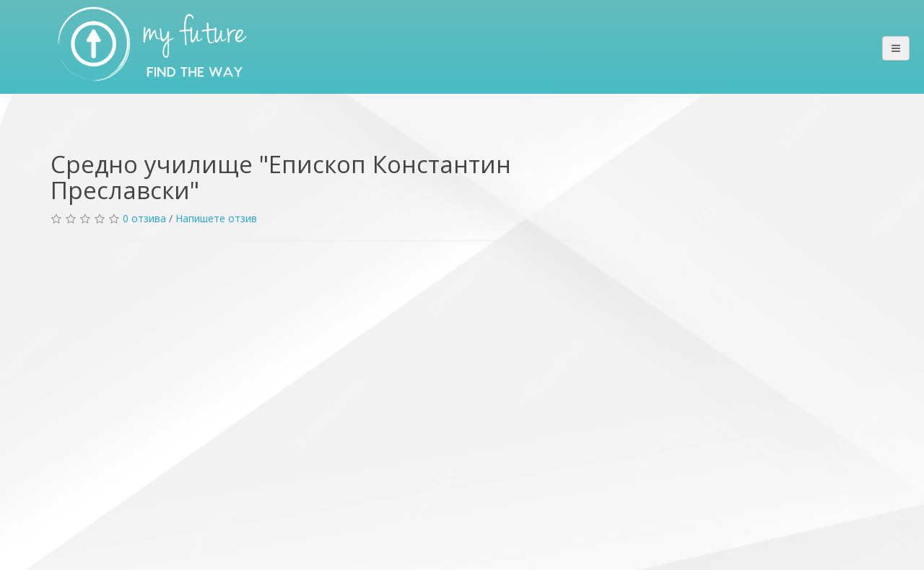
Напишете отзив (216, 218)
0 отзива (144, 218)
